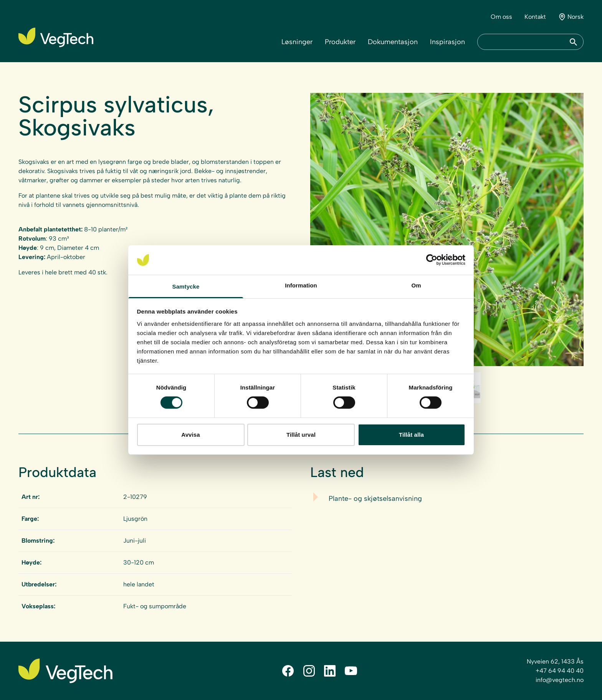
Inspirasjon (447, 42)
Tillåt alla (411, 435)
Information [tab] (301, 285)
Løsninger (297, 42)
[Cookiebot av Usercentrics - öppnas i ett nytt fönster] (432, 260)
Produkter (340, 42)
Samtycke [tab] (186, 286)
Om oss (501, 17)
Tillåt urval (301, 435)
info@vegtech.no (560, 680)
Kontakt (535, 17)
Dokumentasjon (393, 42)
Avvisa (190, 435)
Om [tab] (416, 285)
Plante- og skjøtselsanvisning (375, 499)
